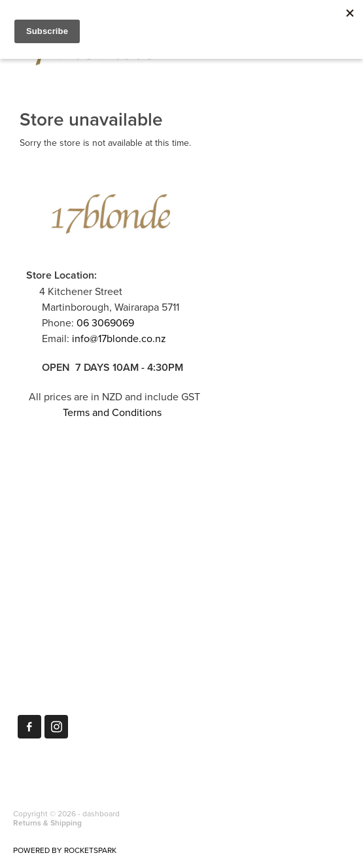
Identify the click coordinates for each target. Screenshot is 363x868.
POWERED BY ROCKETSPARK (65, 850)
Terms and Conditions (112, 412)
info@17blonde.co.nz (119, 338)
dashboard (101, 813)
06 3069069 (105, 322)
